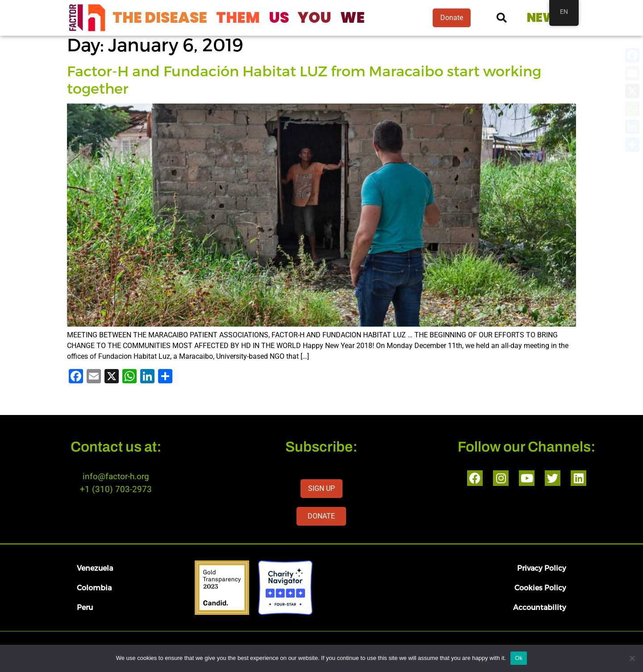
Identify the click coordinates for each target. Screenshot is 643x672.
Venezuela (95, 568)
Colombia (94, 587)
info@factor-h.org (116, 476)
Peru (85, 607)
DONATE (321, 516)
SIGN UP (321, 488)
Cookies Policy (540, 587)
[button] (502, 18)
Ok (519, 658)
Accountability (540, 607)
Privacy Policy (542, 568)
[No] (632, 658)
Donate (452, 18)
